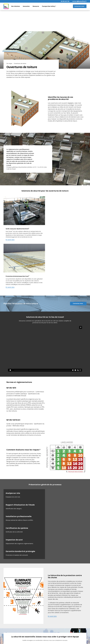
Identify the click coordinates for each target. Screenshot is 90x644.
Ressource (36, 6)
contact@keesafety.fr (79, 1)
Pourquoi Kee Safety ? (49, 6)
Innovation (26, 6)
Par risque (9, 63)
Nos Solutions (16, 6)
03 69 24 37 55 (65, 1)
